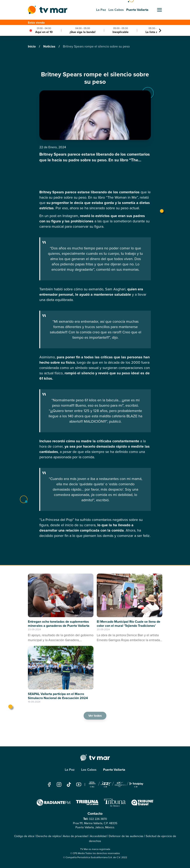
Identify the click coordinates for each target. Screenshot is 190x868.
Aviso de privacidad (75, 836)
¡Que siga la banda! (83, 32)
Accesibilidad (98, 836)
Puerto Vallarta (114, 770)
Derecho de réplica (48, 836)
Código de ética (24, 836)
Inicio (32, 46)
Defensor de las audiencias (126, 836)
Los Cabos (89, 770)
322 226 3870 (98, 819)
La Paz (70, 770)
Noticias (50, 46)
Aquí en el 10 (44, 32)
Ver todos (95, 716)
